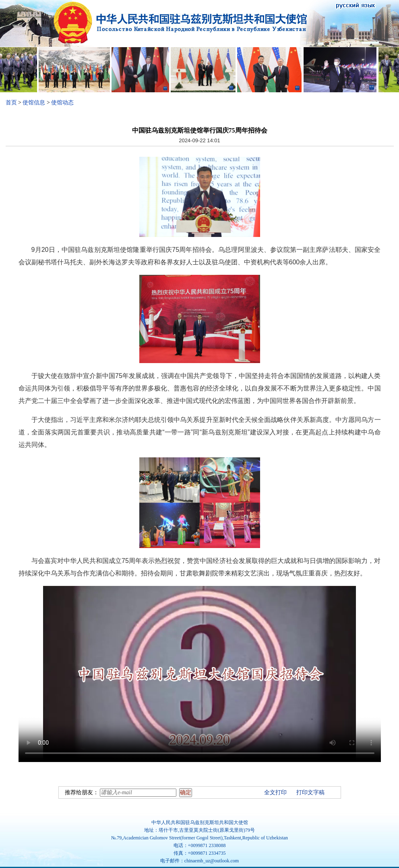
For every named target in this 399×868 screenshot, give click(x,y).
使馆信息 (34, 103)
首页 (11, 103)
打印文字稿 (310, 792)
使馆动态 (62, 103)
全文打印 (275, 792)
